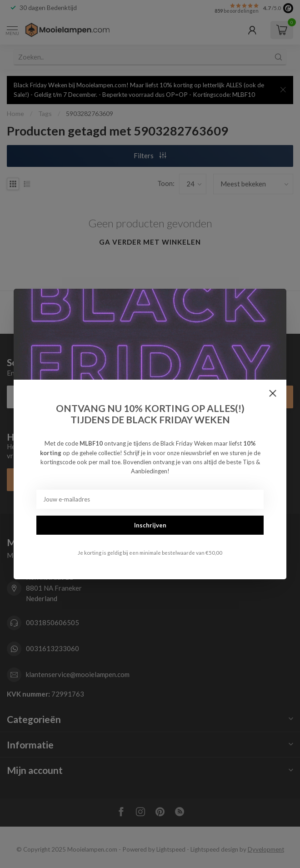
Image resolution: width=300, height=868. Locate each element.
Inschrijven (150, 525)
